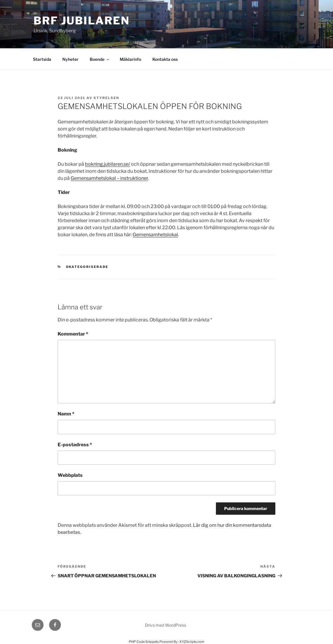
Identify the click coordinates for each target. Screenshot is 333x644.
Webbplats (70, 475)
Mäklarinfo (130, 59)
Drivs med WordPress (166, 625)
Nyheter (70, 59)
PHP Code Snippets (144, 642)
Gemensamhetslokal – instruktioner (109, 178)
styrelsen (106, 98)
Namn (66, 414)
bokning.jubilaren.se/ (108, 164)
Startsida (42, 59)
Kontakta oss (165, 59)
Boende (100, 59)
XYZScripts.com (192, 642)
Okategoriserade (87, 267)
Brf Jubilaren (81, 21)
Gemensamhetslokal (155, 235)
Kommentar (73, 334)
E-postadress (75, 445)
